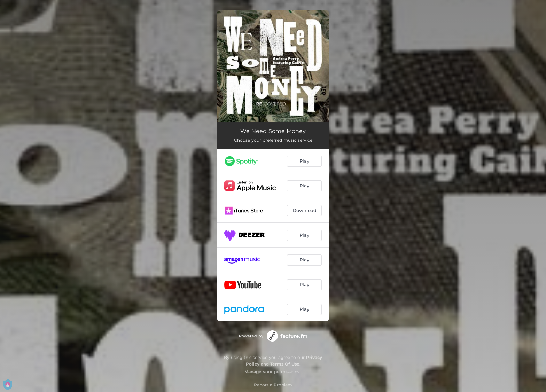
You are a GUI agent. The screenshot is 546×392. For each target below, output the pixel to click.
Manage (253, 372)
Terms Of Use (285, 364)
